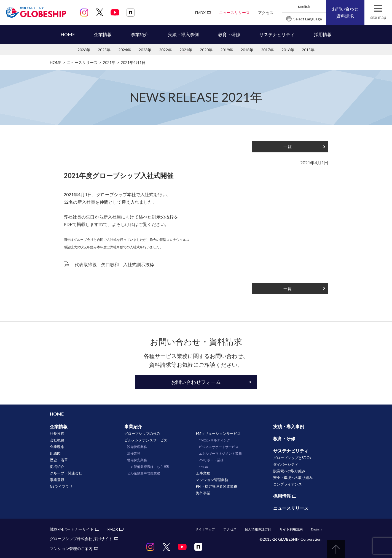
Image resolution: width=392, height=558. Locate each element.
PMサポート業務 (211, 460)
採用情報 (323, 34)
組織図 (55, 453)
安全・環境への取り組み (293, 478)
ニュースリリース (234, 13)
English (304, 6)
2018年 (247, 50)
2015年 (308, 50)
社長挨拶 (57, 433)
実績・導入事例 (183, 34)
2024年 (125, 50)
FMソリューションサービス (218, 433)
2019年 (227, 50)
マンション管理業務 (212, 480)
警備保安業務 (137, 460)
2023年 (145, 50)
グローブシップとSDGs (292, 458)
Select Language (308, 19)
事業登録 (57, 480)
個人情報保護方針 (258, 529)
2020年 (206, 50)
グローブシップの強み (142, 433)
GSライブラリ (61, 486)
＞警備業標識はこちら (147, 467)
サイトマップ (205, 529)
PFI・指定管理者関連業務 (217, 486)
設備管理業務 (137, 447)
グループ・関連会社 (66, 473)
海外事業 (203, 493)
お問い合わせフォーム (196, 382)
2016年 (288, 50)
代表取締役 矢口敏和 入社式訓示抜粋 (114, 264)
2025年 (104, 50)
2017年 (267, 50)
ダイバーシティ (286, 464)
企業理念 (57, 447)
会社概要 (57, 440)
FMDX (200, 13)
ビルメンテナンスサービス (146, 440)
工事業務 (203, 473)
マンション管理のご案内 (71, 548)
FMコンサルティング (214, 440)
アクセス (266, 13)
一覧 (288, 147)
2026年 (84, 50)
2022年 (165, 50)
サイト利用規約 (291, 529)
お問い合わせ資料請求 (345, 12)
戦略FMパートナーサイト (72, 529)
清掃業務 (134, 453)
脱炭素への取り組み (289, 471)
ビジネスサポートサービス (219, 447)
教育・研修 (229, 34)
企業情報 (103, 34)
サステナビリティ (277, 34)
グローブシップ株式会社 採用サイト (81, 539)
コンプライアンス (288, 484)
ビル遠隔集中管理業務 (144, 473)
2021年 (186, 50)
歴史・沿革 (59, 460)
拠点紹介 (57, 467)
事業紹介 (140, 34)
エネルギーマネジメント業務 (220, 453)
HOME (68, 34)
